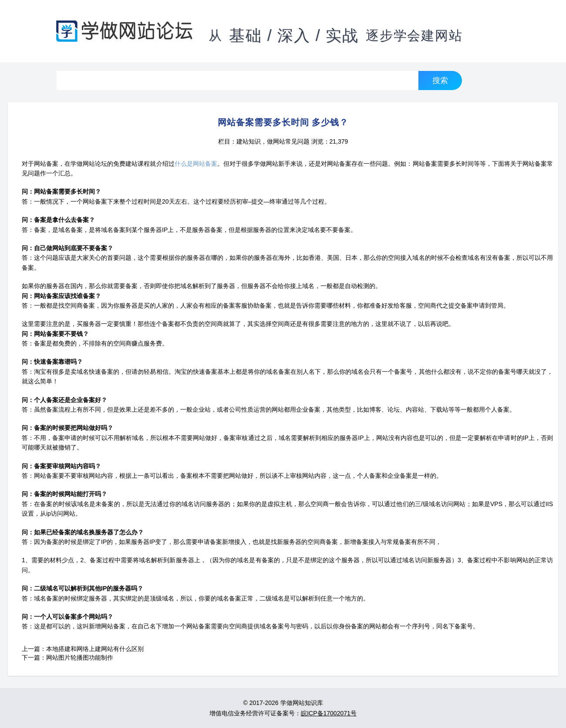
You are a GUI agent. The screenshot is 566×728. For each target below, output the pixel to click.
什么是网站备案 (196, 164)
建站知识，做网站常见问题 (273, 141)
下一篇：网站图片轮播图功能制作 (67, 658)
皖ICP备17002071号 (329, 713)
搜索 (440, 80)
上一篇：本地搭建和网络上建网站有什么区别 (83, 649)
